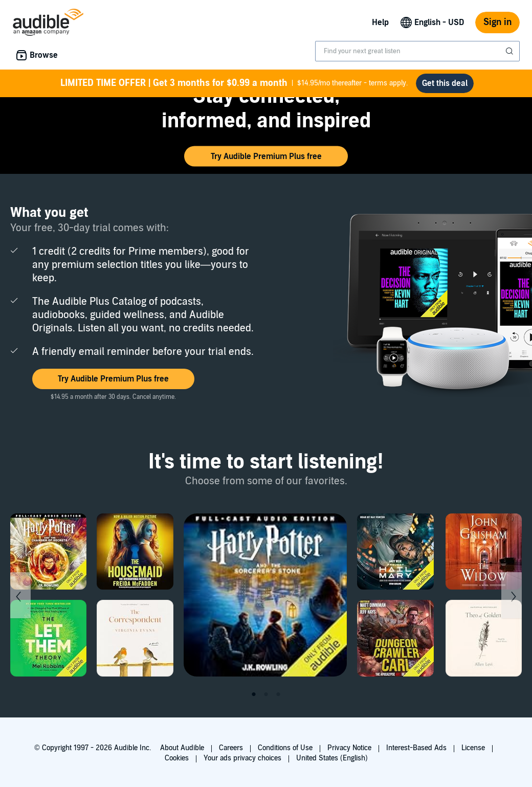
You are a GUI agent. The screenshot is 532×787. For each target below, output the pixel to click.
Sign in (497, 22)
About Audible (182, 748)
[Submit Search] (511, 51)
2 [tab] (266, 694)
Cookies (177, 758)
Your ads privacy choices (242, 758)
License (473, 748)
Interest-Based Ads (416, 748)
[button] (266, 156)
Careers (231, 748)
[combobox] (417, 51)
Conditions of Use (285, 748)
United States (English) (332, 758)
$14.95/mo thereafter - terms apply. (234, 83)
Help (380, 23)
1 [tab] (254, 694)
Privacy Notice (349, 748)
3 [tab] (278, 694)
